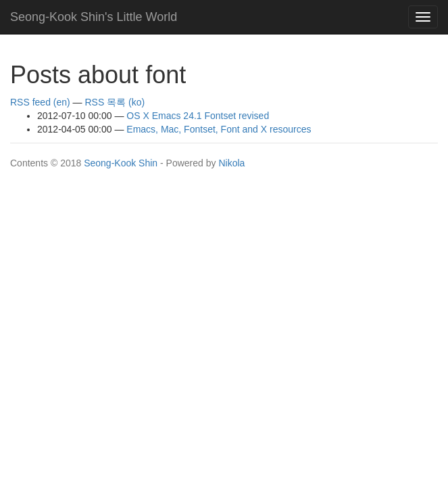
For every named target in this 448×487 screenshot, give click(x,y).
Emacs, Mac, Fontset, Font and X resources (219, 129)
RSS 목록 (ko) (115, 102)
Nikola (231, 163)
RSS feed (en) (40, 102)
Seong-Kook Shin (121, 163)
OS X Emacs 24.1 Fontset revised (198, 116)
